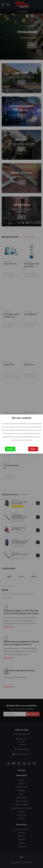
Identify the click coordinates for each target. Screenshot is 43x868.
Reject (33, 449)
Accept (10, 449)
